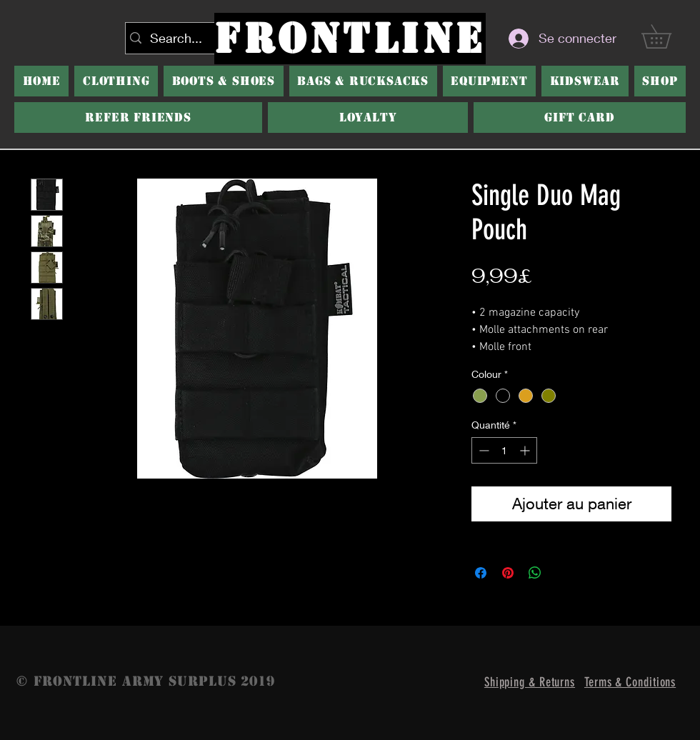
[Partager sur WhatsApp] (535, 573)
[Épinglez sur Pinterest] (508, 573)
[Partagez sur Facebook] (481, 573)
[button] (224, 81)
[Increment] (526, 450)
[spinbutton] (504, 450)
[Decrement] (482, 450)
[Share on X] (562, 573)
